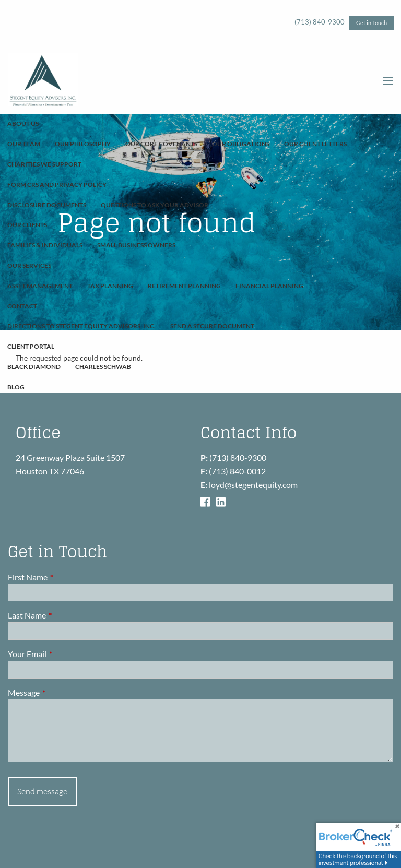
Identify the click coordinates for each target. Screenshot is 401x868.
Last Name (64, 615)
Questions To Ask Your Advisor (155, 205)
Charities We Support (44, 164)
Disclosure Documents (47, 205)
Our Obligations (241, 144)
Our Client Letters (315, 144)
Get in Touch (371, 23)
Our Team (24, 144)
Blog (16, 387)
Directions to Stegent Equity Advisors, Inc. (81, 326)
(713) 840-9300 (320, 22)
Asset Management (40, 286)
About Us (23, 123)
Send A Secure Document (212, 326)
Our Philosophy (83, 144)
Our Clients (27, 225)
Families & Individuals (45, 245)
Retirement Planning (184, 286)
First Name (65, 577)
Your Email (65, 654)
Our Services (29, 265)
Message (61, 692)
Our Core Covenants (161, 144)
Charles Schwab (103, 367)
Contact (22, 306)
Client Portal (31, 346)
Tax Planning (110, 286)
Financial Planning (269, 286)
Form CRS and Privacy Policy (57, 185)
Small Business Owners (136, 245)
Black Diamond (34, 367)
